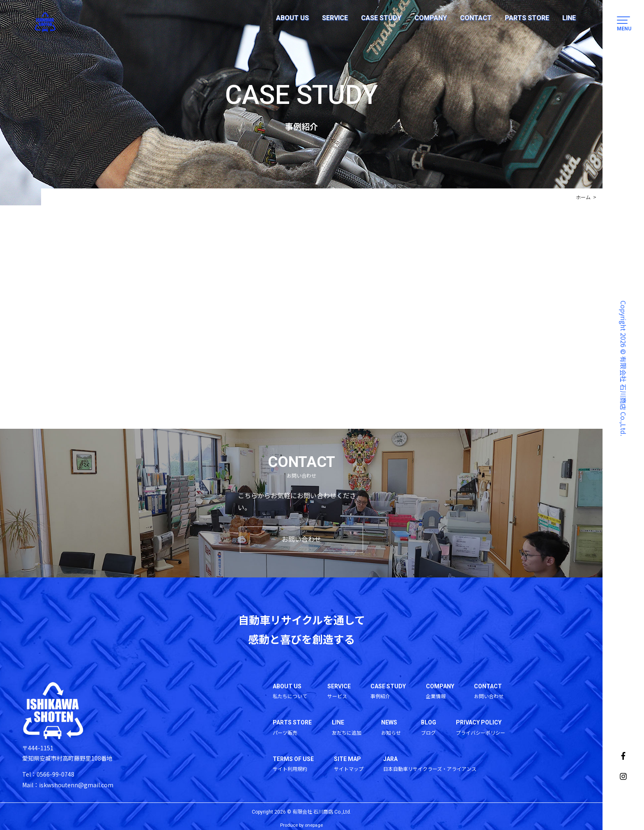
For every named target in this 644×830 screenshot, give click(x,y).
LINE (569, 18)
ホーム (583, 197)
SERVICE (335, 18)
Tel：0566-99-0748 (48, 775)
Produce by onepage (301, 826)
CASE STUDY (381, 18)
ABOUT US (292, 18)
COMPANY (431, 18)
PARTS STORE (527, 18)
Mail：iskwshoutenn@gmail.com (68, 785)
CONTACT (476, 18)
